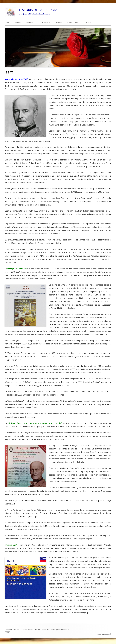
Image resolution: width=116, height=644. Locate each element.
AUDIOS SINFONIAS (73, 23)
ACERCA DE (18, 23)
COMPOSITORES (45, 23)
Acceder (8, 632)
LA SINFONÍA (30, 23)
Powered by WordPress (104, 634)
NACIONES (58, 23)
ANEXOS (89, 23)
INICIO (7, 23)
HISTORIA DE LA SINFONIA (38, 10)
